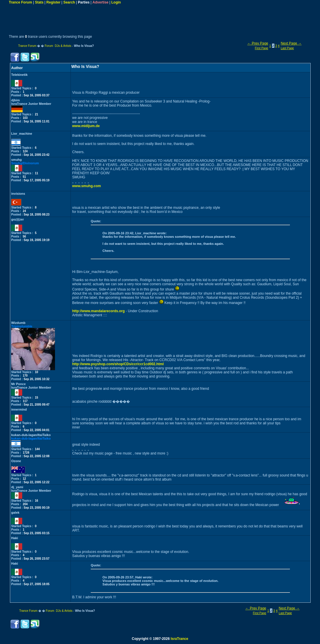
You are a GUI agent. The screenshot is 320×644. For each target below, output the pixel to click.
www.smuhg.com (87, 186)
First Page (261, 48)
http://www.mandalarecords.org (99, 311)
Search (69, 2)
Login (116, 2)
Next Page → (291, 43)
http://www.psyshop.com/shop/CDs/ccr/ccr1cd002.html (118, 364)
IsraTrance (179, 639)
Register (54, 2)
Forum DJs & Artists (58, 46)
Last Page (287, 48)
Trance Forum (20, 2)
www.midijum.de (86, 126)
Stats (39, 2)
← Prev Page (258, 43)
